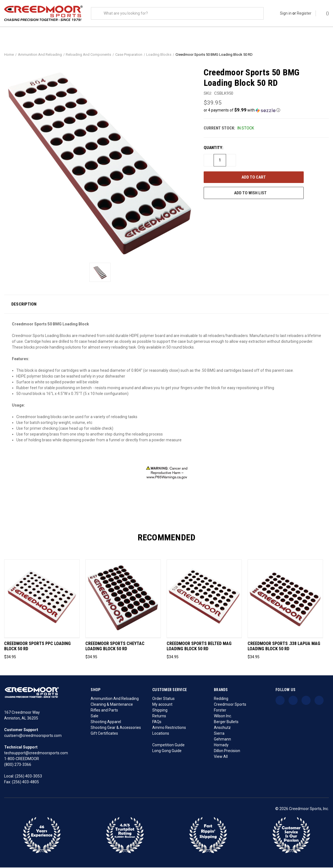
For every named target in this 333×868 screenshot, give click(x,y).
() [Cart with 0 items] (325, 13)
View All (221, 757)
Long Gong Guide (167, 751)
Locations (161, 734)
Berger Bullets (226, 722)
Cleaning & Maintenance (112, 705)
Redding (221, 699)
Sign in (286, 13)
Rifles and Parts (104, 711)
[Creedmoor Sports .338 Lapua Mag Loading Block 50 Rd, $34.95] (285, 599)
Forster (220, 711)
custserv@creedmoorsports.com (33, 736)
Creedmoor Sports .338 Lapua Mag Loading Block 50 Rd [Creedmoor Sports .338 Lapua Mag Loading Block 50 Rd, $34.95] (284, 647)
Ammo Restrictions (169, 728)
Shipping (160, 711)
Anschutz (222, 728)
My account (162, 705)
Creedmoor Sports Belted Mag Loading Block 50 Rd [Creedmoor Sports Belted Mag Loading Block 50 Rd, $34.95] (199, 647)
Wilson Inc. (223, 716)
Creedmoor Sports (230, 705)
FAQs (157, 722)
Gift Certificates (104, 734)
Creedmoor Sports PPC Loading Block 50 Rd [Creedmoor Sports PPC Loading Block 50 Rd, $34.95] (37, 647)
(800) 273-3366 (18, 765)
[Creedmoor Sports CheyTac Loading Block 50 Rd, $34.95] (123, 599)
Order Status (163, 699)
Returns (159, 716)
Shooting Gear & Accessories (116, 728)
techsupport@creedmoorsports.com (36, 753)
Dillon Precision (227, 751)
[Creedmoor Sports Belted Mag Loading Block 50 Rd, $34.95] (204, 599)
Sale (95, 716)
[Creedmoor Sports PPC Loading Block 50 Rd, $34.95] (42, 599)
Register (304, 13)
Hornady (221, 745)
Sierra (219, 734)
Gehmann (222, 740)
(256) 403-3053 (28, 777)
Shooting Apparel (106, 722)
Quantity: (213, 148)
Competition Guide (168, 745)
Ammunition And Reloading (115, 699)
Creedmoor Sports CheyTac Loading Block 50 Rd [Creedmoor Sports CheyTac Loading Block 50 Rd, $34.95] (115, 647)
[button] (266, 110)
